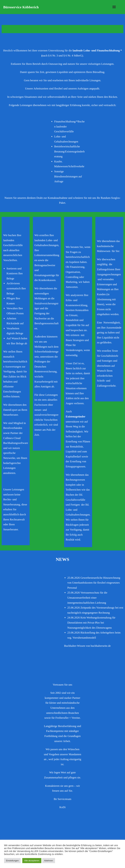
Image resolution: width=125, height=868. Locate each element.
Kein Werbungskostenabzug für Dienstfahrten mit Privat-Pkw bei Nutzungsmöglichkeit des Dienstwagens (91, 623)
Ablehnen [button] (49, 861)
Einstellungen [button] (12, 861)
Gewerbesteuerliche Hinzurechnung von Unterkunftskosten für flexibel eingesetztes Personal (94, 583)
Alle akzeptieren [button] (32, 861)
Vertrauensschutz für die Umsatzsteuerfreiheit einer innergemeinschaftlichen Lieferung (87, 598)
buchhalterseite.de (101, 646)
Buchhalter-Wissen (75, 646)
